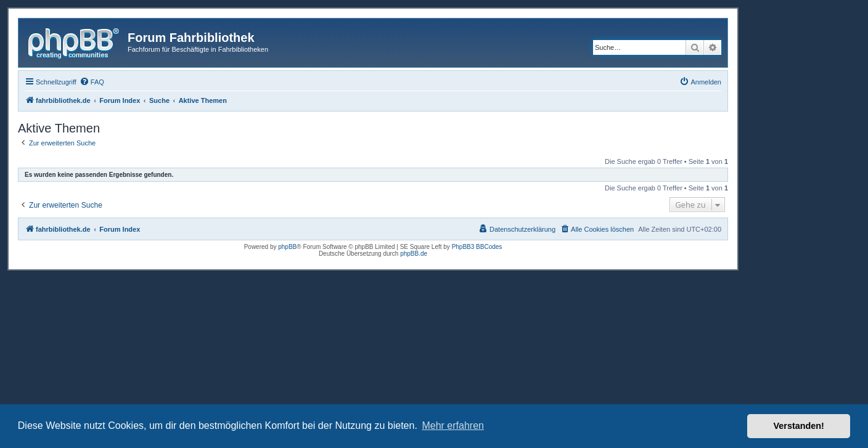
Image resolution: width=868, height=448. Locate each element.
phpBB (287, 247)
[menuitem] (92, 82)
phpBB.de (414, 254)
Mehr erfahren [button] (453, 426)
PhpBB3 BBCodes (477, 247)
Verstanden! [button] (799, 426)
